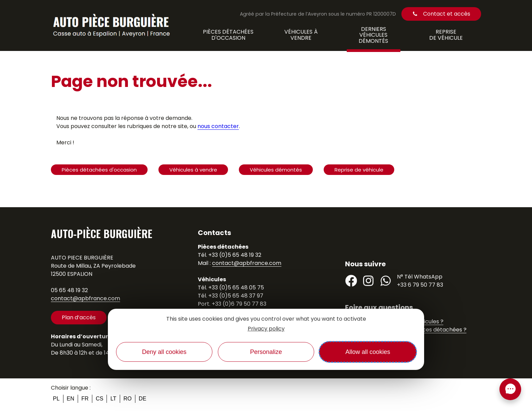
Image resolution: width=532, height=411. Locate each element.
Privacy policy (266, 329)
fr (85, 399)
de (142, 399)
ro (128, 399)
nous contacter (218, 126)
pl (56, 399)
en (71, 399)
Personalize (266, 352)
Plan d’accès (79, 317)
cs (99, 399)
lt (113, 399)
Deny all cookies (164, 352)
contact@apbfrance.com (85, 298)
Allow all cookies (368, 352)
